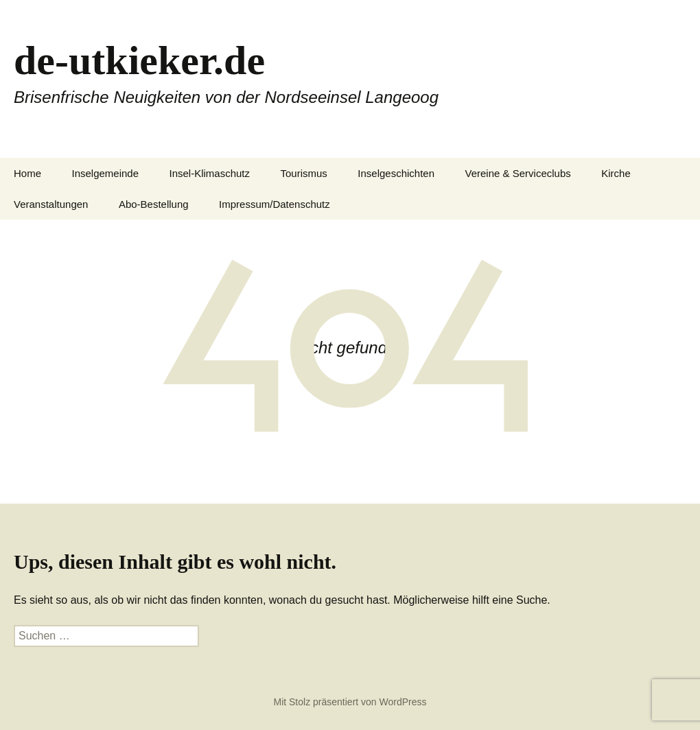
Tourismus (304, 173)
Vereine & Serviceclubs (518, 173)
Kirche (616, 173)
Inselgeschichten (396, 173)
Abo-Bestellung (154, 204)
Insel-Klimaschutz (210, 173)
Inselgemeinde (105, 173)
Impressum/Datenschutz (275, 204)
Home (27, 173)
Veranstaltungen (51, 204)
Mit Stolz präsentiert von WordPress (350, 702)
